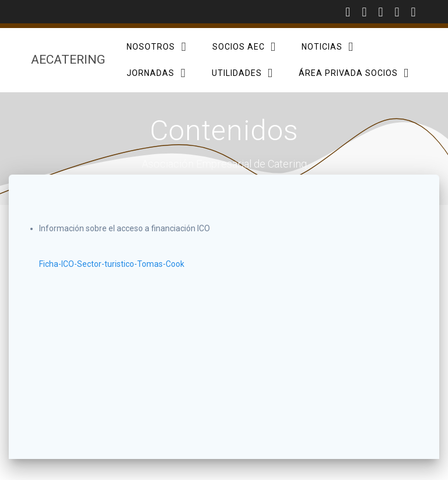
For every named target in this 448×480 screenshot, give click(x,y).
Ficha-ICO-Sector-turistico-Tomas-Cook (112, 264)
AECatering (68, 60)
